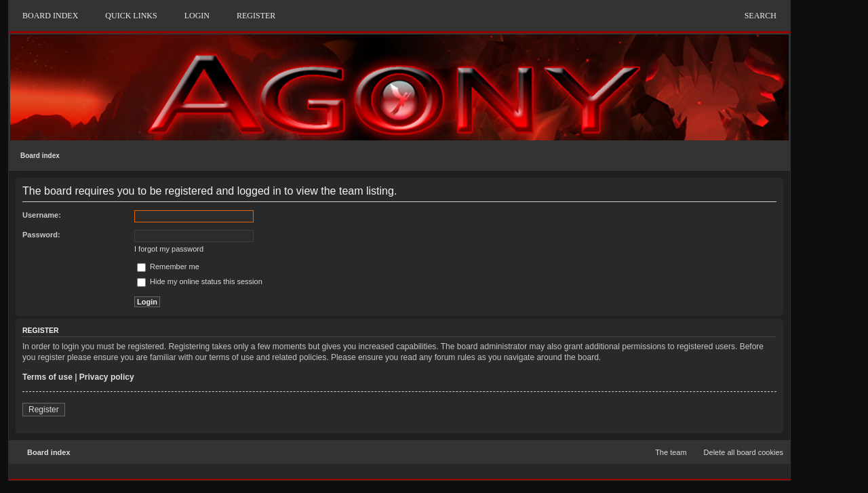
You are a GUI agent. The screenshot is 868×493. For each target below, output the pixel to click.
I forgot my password (169, 249)
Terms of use (47, 377)
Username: (42, 215)
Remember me (168, 267)
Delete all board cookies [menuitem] (744, 452)
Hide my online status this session (200, 281)
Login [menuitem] (197, 16)
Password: (41, 235)
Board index (40, 156)
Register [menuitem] (256, 16)
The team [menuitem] (671, 452)
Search (761, 16)
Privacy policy (107, 377)
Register (44, 410)
